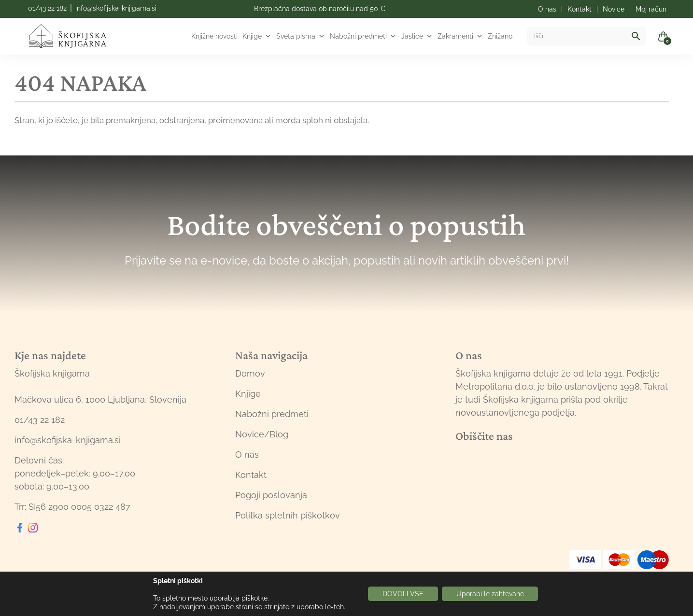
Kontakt (251, 475)
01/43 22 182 (47, 8)
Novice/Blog (262, 434)
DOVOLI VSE (403, 594)
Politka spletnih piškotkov (288, 515)
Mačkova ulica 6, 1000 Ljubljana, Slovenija (100, 399)
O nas (247, 455)
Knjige (257, 36)
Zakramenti (460, 36)
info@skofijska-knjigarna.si (116, 8)
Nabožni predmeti (363, 36)
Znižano (500, 36)
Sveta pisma (301, 36)
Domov (250, 373)
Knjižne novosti (214, 36)
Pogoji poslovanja (271, 495)
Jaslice (417, 36)
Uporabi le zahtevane (490, 594)
